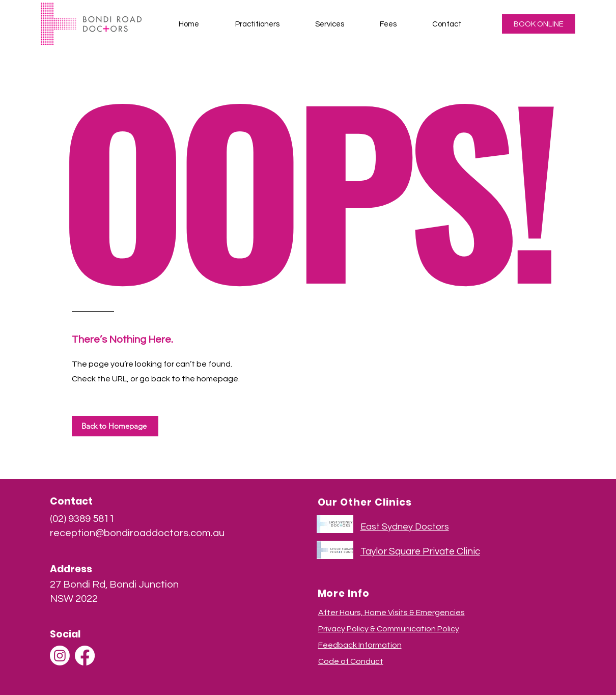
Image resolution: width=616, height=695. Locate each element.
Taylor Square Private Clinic (420, 551)
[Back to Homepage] (115, 426)
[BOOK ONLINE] (539, 24)
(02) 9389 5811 (82, 519)
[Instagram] (60, 656)
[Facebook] (85, 656)
